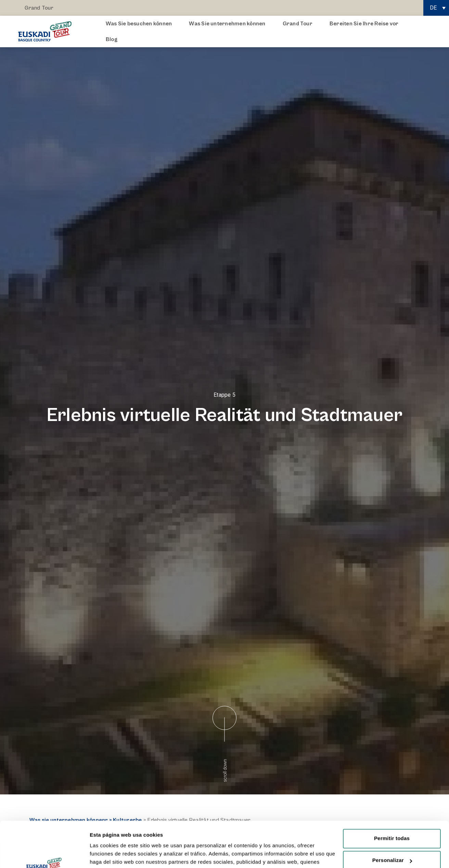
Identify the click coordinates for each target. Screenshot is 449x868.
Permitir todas (392, 796)
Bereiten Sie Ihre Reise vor (366, 24)
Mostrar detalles (110, 854)
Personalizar (392, 818)
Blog (112, 39)
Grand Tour (39, 8)
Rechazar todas (392, 839)
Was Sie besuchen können (141, 24)
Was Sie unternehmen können (229, 24)
